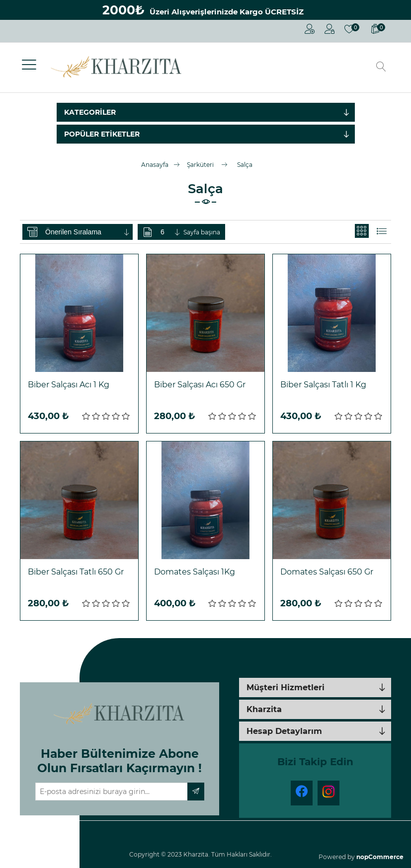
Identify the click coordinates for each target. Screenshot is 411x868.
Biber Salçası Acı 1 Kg (69, 385)
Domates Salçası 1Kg (195, 572)
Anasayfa (155, 165)
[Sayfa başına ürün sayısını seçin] (171, 232)
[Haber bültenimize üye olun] (112, 792)
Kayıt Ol (310, 29)
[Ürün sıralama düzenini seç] (88, 232)
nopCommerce (380, 857)
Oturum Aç (329, 29)
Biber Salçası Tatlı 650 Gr (76, 572)
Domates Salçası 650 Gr (327, 572)
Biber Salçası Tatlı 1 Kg (323, 385)
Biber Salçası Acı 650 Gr (200, 385)
